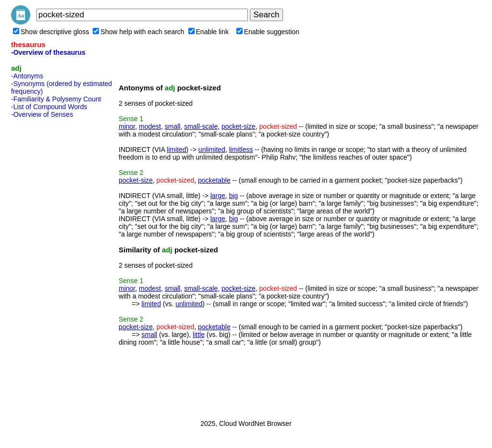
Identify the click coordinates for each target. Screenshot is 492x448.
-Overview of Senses (42, 114)
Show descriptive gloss (51, 32)
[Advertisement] (49, 266)
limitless (241, 149)
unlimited (212, 149)
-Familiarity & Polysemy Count (56, 99)
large (218, 196)
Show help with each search (138, 32)
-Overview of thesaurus (48, 52)
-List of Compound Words (49, 107)
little (199, 335)
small (173, 126)
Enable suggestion (268, 32)
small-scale (201, 126)
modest (150, 126)
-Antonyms (27, 76)
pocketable (214, 180)
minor (127, 126)
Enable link (209, 32)
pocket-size (239, 126)
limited (176, 149)
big (234, 196)
